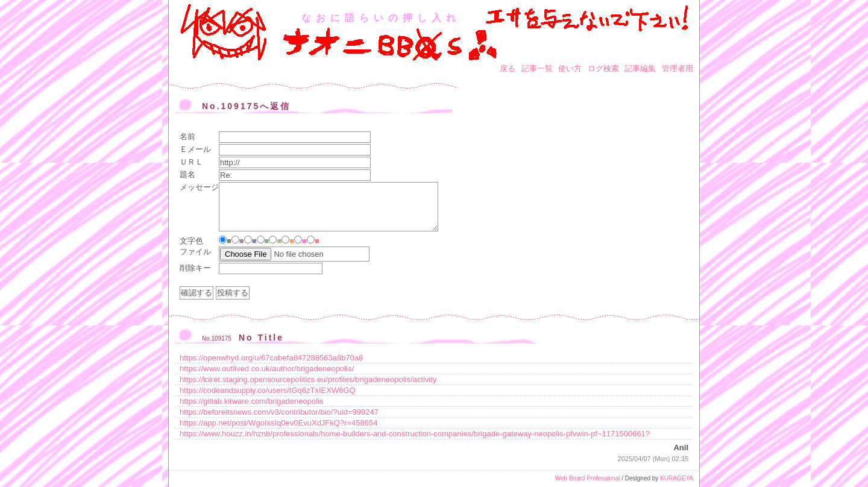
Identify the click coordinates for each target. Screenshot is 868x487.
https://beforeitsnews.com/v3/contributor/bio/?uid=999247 (279, 412)
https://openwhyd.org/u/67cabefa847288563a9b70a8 (271, 358)
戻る (508, 68)
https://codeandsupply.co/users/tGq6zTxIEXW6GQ (268, 390)
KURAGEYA (677, 478)
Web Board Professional (588, 478)
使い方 (570, 68)
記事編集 (640, 68)
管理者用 (678, 68)
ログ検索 (603, 68)
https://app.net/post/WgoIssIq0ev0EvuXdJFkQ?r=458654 (278, 423)
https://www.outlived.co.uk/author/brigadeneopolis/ (267, 369)
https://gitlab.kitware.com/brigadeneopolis (251, 401)
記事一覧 (537, 68)
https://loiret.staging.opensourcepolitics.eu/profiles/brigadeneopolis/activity (308, 379)
